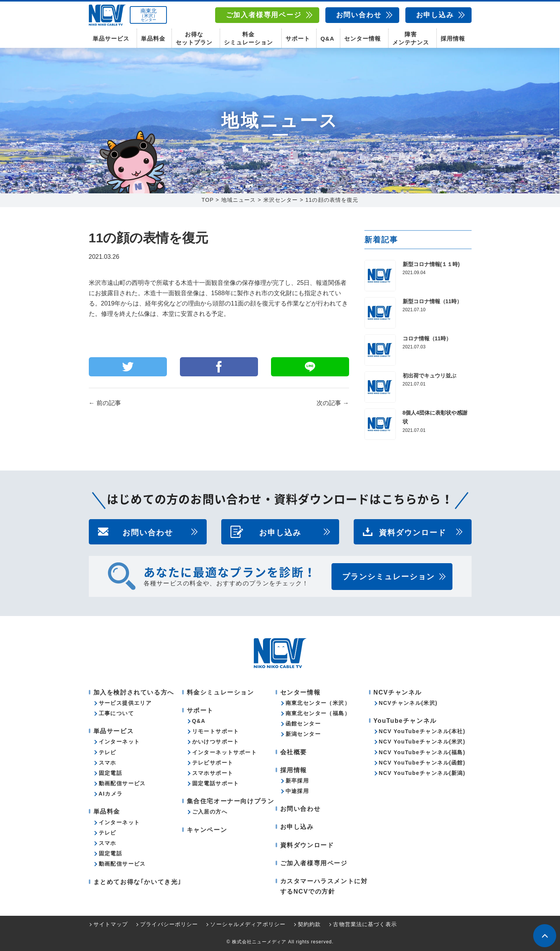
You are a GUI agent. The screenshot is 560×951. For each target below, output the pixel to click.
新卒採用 (297, 781)
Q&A (327, 38)
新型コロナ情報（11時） (433, 301)
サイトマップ (111, 925)
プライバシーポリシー (169, 925)
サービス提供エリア (125, 703)
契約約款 (309, 925)
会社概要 (294, 752)
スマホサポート (213, 773)
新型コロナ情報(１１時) (431, 264)
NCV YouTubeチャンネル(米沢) (422, 742)
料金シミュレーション (248, 38)
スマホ (108, 763)
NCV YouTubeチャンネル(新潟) (422, 773)
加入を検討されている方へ (134, 692)
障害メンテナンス (411, 38)
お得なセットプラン (194, 38)
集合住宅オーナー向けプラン (231, 801)
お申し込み (435, 15)
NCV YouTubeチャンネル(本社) (422, 731)
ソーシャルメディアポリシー (248, 925)
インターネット (119, 742)
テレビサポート (213, 763)
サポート (298, 38)
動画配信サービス (122, 783)
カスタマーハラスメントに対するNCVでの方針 (324, 886)
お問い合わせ (359, 15)
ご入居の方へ (210, 812)
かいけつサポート (216, 742)
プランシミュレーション (389, 577)
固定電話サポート (216, 783)
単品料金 (153, 38)
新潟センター (303, 734)
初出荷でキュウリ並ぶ (429, 376)
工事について (116, 713)
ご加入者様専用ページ (264, 15)
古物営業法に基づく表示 (365, 925)
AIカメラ (111, 794)
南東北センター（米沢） (318, 703)
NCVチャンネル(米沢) (408, 703)
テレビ (108, 752)
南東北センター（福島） (318, 713)
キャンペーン (207, 830)
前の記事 (105, 403)
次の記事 (333, 403)
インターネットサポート (224, 752)
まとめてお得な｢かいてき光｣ (137, 882)
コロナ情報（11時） (427, 338)
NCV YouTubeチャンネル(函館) (422, 763)
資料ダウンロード (413, 532)
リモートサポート (216, 731)
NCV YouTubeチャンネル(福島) (422, 752)
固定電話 (111, 773)
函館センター (303, 724)
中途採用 (297, 791)
